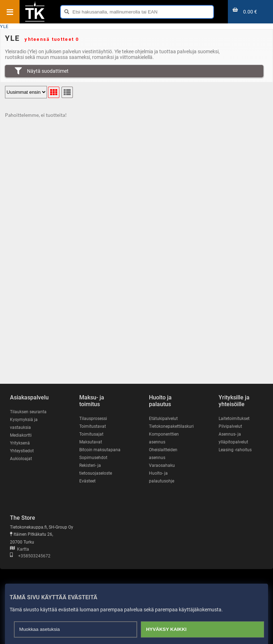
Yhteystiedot (22, 451)
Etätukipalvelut (163, 419)
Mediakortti (21, 435)
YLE (4, 26)
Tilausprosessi (93, 419)
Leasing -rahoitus (235, 450)
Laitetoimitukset (234, 419)
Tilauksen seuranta (28, 412)
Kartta (20, 549)
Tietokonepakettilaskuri (171, 426)
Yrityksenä (20, 443)
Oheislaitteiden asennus (163, 454)
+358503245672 (30, 556)
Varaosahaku (162, 465)
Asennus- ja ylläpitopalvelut (233, 438)
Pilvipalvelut (230, 426)
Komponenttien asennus (164, 438)
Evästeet (87, 481)
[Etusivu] (35, 21)
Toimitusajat (91, 434)
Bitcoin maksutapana (100, 450)
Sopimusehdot (93, 458)
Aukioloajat (21, 459)
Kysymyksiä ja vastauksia (24, 424)
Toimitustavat (93, 426)
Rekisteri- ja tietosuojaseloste (96, 469)
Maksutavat (91, 442)
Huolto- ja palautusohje (162, 477)
